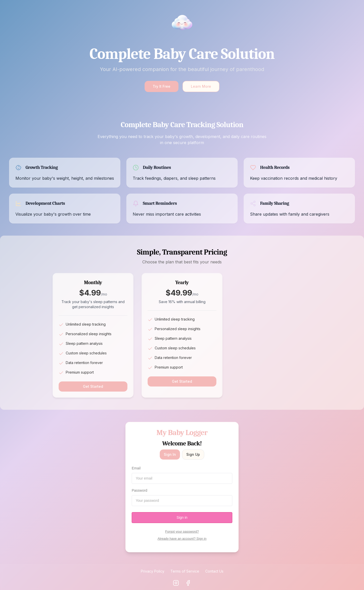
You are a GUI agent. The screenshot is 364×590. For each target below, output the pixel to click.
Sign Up (193, 454)
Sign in (182, 517)
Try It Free (162, 86)
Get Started (93, 386)
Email (136, 468)
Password (139, 490)
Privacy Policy (153, 571)
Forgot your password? (182, 531)
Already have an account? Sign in (182, 539)
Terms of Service (185, 571)
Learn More (201, 86)
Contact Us (214, 571)
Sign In (170, 454)
